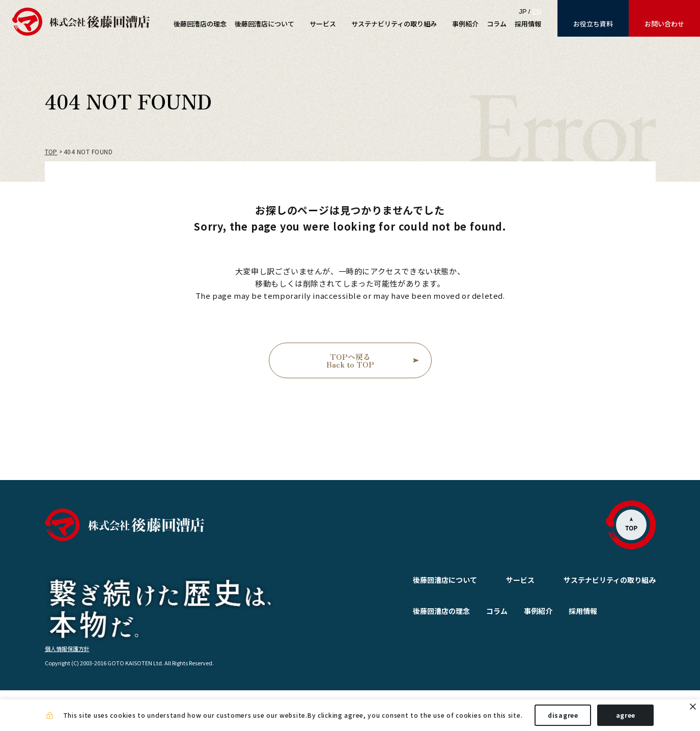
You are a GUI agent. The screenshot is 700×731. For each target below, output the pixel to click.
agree (626, 715)
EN (537, 11)
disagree (563, 715)
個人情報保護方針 (67, 689)
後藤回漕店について (421, 580)
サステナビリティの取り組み (610, 580)
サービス (496, 580)
